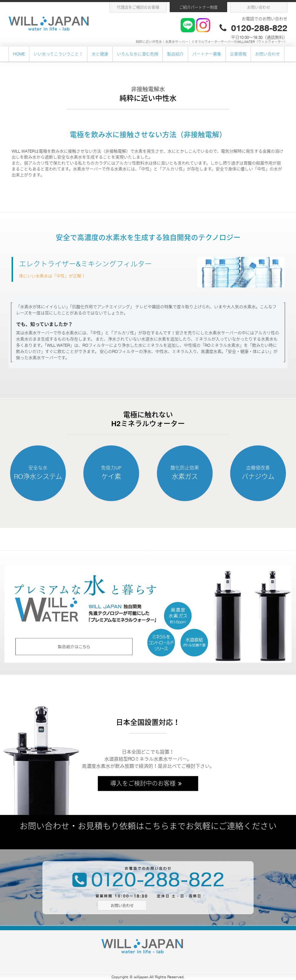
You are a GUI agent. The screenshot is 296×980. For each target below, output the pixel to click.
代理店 (138, 7)
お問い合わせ (259, 7)
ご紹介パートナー (198, 7)
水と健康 (100, 54)
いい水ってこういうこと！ (58, 54)
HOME (19, 54)
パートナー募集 (207, 54)
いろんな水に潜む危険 (138, 54)
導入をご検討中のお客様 (147, 784)
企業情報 (238, 54)
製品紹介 (175, 54)
